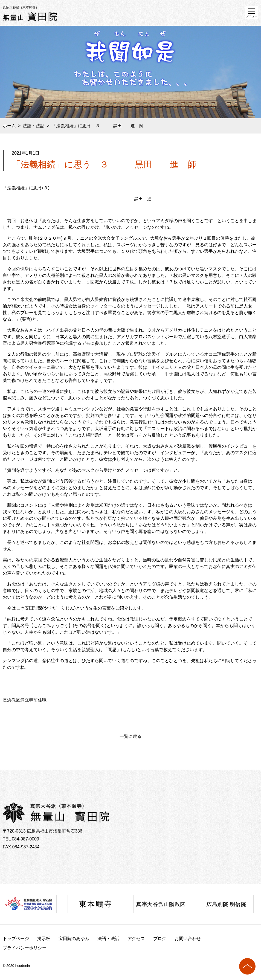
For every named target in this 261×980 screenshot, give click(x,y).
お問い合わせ (188, 939)
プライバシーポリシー (25, 948)
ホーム (9, 126)
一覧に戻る (130, 736)
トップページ (16, 939)
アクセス (136, 939)
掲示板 (44, 939)
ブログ (160, 939)
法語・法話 (34, 126)
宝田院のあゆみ (74, 939)
